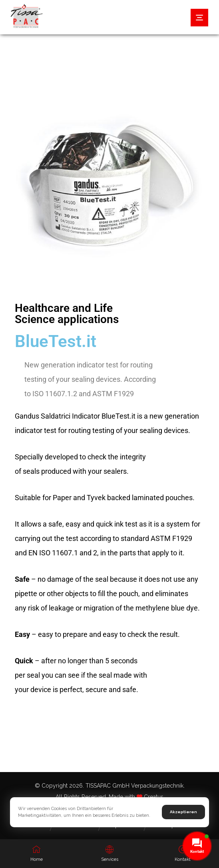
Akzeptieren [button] (183, 812)
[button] (199, 18)
